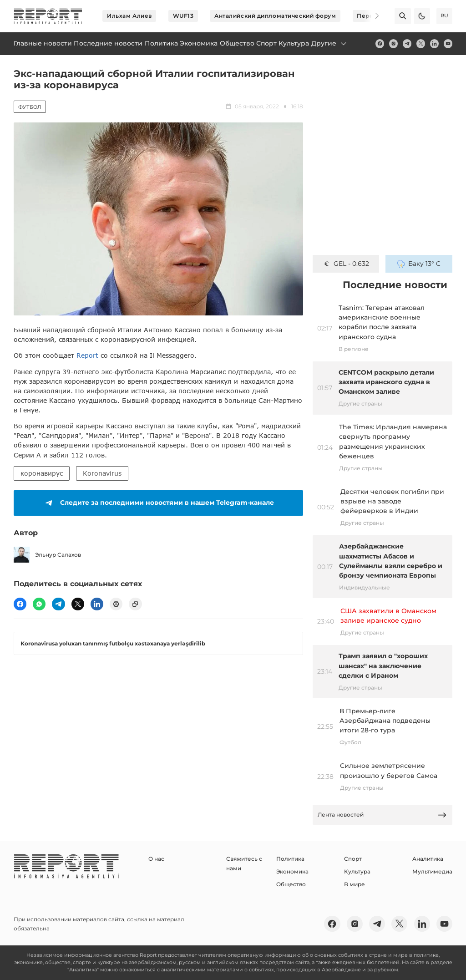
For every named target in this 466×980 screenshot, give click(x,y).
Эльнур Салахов (47, 555)
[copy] (135, 604)
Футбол (30, 107)
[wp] (39, 604)
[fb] (380, 43)
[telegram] (407, 43)
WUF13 (183, 16)
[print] (116, 604)
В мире (355, 884)
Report (87, 355)
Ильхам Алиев (129, 16)
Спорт (353, 859)
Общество (291, 884)
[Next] (371, 16)
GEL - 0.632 (346, 264)
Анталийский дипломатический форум (275, 16)
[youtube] (448, 43)
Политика (290, 859)
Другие (329, 43)
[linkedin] (434, 43)
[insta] (393, 43)
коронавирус (42, 473)
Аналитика (428, 859)
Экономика (292, 871)
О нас (156, 859)
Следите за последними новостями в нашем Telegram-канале (158, 503)
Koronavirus (102, 473)
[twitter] (421, 43)
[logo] (48, 16)
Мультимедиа (432, 871)
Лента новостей (382, 815)
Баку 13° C (419, 264)
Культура (357, 871)
